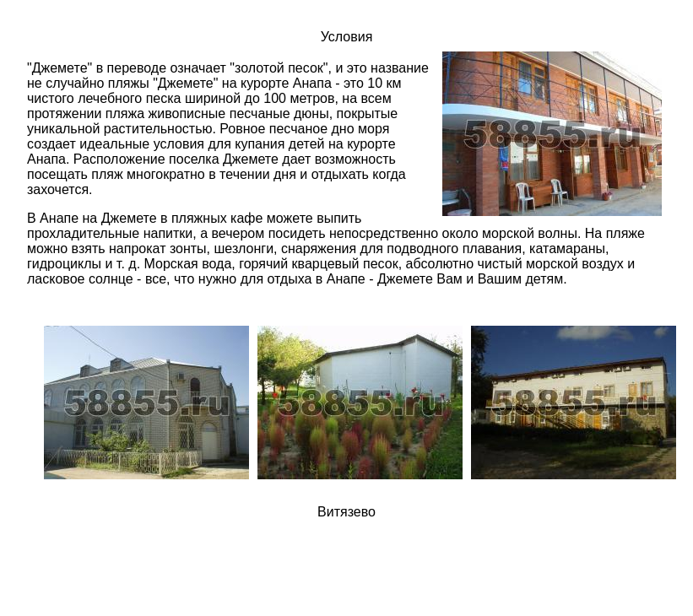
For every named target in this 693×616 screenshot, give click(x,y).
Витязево (346, 512)
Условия (347, 37)
